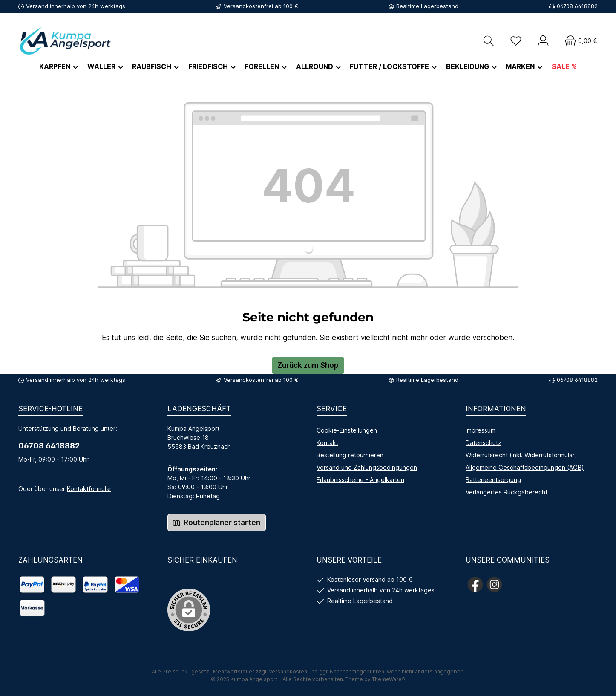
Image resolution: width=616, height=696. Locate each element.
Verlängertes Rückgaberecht (507, 492)
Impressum (481, 430)
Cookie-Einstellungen (347, 430)
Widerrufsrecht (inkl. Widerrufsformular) (521, 455)
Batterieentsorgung (493, 480)
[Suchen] (489, 41)
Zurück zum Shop (308, 365)
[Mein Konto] (543, 41)
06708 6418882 (49, 446)
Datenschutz (484, 443)
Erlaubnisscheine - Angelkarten (360, 480)
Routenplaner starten (217, 523)
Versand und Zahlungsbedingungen (367, 467)
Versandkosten (288, 671)
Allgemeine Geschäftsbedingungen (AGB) (525, 467)
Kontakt (327, 443)
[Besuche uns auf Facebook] (475, 585)
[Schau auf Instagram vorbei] (494, 585)
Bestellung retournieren (350, 455)
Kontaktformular (89, 489)
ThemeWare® (389, 679)
